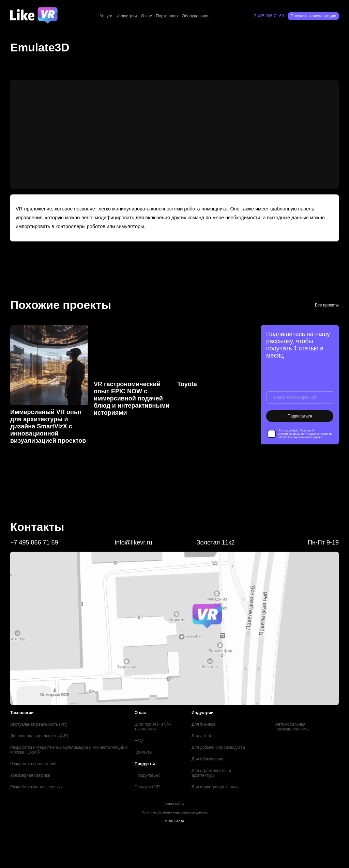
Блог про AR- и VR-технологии (153, 727)
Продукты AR (147, 775)
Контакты (143, 752)
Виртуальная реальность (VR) (39, 724)
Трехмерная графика (30, 775)
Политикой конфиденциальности (296, 432)
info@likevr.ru (133, 542)
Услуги (106, 16)
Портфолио (167, 16)
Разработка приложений (33, 764)
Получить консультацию (313, 16)
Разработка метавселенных (36, 787)
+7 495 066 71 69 (268, 16)
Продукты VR (147, 787)
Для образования (208, 759)
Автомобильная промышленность (292, 727)
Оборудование (196, 16)
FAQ (139, 741)
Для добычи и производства (218, 747)
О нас (147, 16)
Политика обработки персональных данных (174, 812)
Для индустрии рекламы (215, 787)
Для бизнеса (203, 724)
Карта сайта (174, 803)
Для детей (201, 736)
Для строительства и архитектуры (211, 773)
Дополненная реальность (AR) (39, 736)
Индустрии (127, 16)
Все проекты (327, 305)
